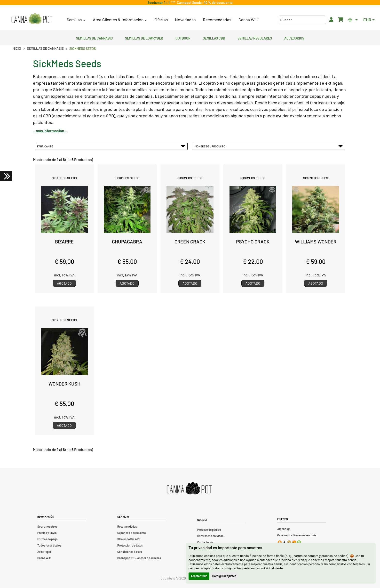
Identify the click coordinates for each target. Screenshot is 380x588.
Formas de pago (47, 539)
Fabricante (111, 146)
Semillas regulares (255, 38)
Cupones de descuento (132, 533)
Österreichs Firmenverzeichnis (297, 535)
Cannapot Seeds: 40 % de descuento (204, 3)
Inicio (16, 48)
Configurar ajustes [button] (224, 576)
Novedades (185, 20)
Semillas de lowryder (144, 38)
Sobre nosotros (47, 526)
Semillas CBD (214, 38)
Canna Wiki (249, 20)
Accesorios (294, 38)
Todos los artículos (49, 545)
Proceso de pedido (209, 530)
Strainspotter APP (129, 539)
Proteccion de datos (130, 545)
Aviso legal (44, 552)
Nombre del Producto (269, 146)
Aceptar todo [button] (199, 576)
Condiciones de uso (130, 552)
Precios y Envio (47, 533)
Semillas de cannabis (94, 38)
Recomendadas (217, 20)
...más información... (50, 131)
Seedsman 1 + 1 (159, 3)
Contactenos (205, 542)
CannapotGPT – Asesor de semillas (139, 558)
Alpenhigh (284, 529)
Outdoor (183, 38)
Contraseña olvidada (210, 536)
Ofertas (161, 20)
